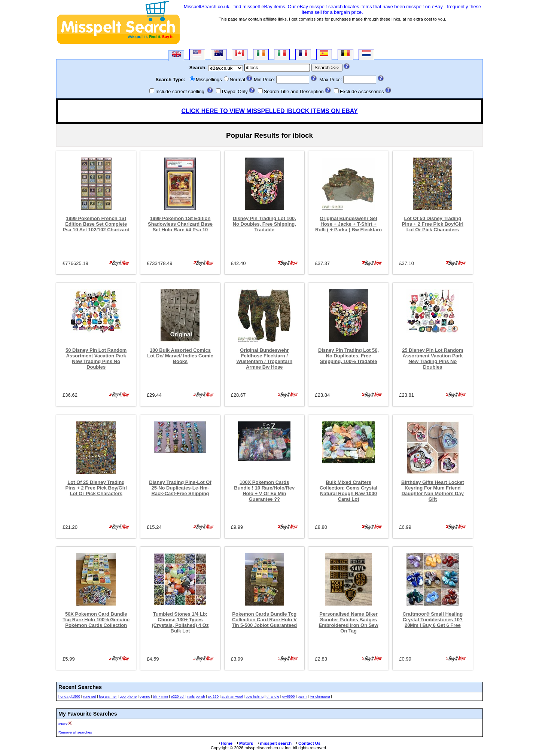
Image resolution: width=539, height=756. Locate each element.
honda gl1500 (69, 696)
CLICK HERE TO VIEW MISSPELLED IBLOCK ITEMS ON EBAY (269, 111)
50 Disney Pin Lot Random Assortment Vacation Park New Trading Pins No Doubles (96, 359)
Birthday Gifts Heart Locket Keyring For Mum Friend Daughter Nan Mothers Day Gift (433, 491)
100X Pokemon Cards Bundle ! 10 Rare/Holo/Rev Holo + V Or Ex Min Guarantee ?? (264, 491)
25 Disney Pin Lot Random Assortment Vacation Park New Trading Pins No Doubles (433, 359)
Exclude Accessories (362, 92)
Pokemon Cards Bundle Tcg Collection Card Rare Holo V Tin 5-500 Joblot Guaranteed (264, 620)
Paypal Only (235, 92)
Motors (244, 743)
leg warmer (108, 696)
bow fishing (255, 696)
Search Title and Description (294, 92)
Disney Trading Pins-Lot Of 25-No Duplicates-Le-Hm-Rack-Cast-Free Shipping (180, 488)
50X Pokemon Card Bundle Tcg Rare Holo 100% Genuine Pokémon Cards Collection (96, 620)
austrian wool (232, 696)
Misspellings (209, 80)
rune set (90, 696)
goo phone (128, 696)
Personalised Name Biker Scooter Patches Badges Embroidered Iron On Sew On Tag (349, 622)
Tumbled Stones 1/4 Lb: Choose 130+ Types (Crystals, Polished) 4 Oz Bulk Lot (180, 622)
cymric (145, 696)
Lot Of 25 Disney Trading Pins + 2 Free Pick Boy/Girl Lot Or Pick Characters (96, 488)
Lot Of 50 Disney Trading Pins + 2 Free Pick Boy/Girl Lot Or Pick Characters (433, 224)
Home (225, 743)
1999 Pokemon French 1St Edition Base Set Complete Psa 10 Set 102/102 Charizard (96, 224)
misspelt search (274, 743)
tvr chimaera (320, 696)
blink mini (161, 696)
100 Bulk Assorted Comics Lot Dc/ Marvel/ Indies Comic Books (180, 356)
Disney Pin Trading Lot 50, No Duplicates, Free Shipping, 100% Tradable (348, 356)
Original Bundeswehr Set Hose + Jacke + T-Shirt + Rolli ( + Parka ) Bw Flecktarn (348, 224)
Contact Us (308, 743)
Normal (237, 80)
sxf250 (213, 696)
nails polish (196, 696)
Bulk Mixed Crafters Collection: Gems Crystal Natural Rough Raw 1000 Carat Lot (348, 491)
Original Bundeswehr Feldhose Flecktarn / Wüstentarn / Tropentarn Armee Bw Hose (264, 359)
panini (302, 696)
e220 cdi (177, 696)
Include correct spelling (180, 92)
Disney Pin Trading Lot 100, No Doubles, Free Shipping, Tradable (264, 224)
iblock (63, 724)
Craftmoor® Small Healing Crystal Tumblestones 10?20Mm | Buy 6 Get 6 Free (433, 620)
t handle (273, 696)
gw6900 (289, 696)
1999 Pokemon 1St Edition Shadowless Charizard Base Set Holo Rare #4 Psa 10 (180, 224)
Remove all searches (75, 732)
